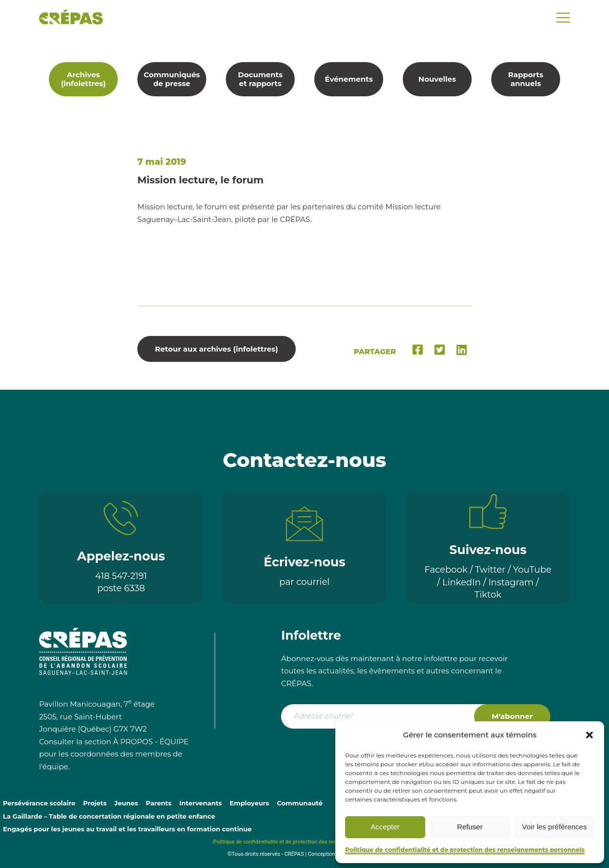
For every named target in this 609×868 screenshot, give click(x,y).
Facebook (446, 570)
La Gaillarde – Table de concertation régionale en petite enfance (109, 816)
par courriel (305, 582)
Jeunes (126, 803)
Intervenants (201, 803)
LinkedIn (462, 582)
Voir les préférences (555, 827)
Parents (159, 803)
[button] (589, 735)
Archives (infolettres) (84, 79)
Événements (348, 79)
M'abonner (512, 716)
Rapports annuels (526, 79)
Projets (95, 803)
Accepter (385, 827)
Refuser (470, 827)
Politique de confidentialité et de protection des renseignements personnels (465, 850)
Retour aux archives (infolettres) (217, 349)
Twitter (490, 570)
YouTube (533, 570)
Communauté (300, 803)
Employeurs (250, 803)
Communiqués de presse (172, 79)
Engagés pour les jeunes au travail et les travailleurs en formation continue (127, 829)
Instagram (511, 582)
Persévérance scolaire (39, 803)
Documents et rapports (261, 79)
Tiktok (488, 595)
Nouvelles (437, 79)
